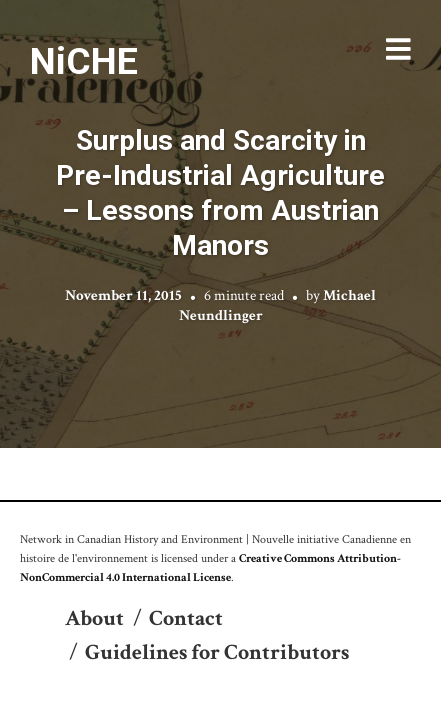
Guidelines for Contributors (217, 652)
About (94, 618)
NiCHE (84, 61)
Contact (186, 618)
